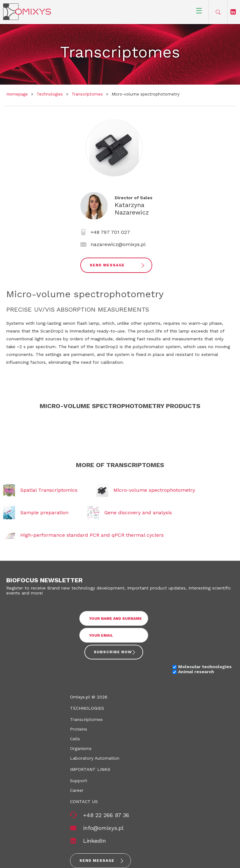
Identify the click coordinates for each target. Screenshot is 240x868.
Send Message (107, 265)
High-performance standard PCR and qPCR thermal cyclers (92, 535)
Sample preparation (44, 513)
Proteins (79, 729)
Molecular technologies (205, 667)
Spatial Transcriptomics (49, 490)
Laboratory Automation (95, 758)
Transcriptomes (87, 94)
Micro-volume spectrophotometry (154, 490)
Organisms (81, 748)
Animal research (196, 672)
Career (77, 790)
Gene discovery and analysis (138, 513)
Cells (75, 739)
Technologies (50, 94)
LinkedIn (95, 841)
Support (79, 781)
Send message (97, 861)
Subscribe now (113, 652)
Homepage (17, 94)
